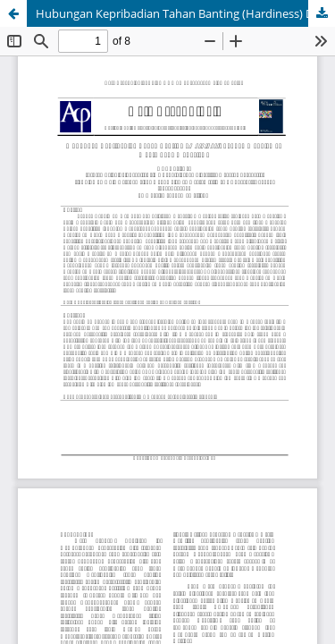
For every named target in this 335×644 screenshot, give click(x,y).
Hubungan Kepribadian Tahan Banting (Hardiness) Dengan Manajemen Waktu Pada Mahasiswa (185, 13)
